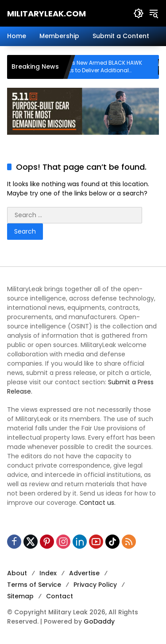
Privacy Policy (95, 585)
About (17, 573)
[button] (139, 13)
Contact (60, 596)
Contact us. (97, 503)
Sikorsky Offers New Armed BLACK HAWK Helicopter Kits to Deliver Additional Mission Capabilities (99, 67)
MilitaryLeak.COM (46, 14)
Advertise (84, 573)
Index (48, 573)
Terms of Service (34, 585)
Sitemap (20, 596)
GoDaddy (99, 621)
